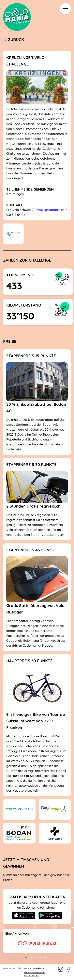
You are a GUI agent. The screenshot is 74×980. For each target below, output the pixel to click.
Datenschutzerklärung (35, 968)
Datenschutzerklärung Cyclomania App (35, 974)
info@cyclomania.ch (50, 210)
